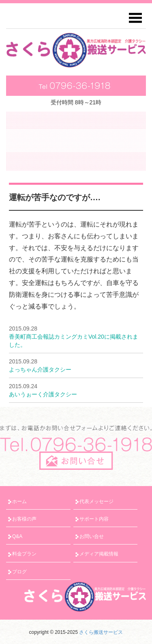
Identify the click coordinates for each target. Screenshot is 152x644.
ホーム (19, 501)
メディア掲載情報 (99, 554)
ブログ (19, 572)
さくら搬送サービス (101, 632)
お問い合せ (92, 536)
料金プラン (24, 554)
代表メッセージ (96, 501)
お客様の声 (24, 519)
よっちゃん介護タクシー (40, 370)
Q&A (17, 536)
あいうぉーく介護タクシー (43, 394)
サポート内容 (94, 519)
